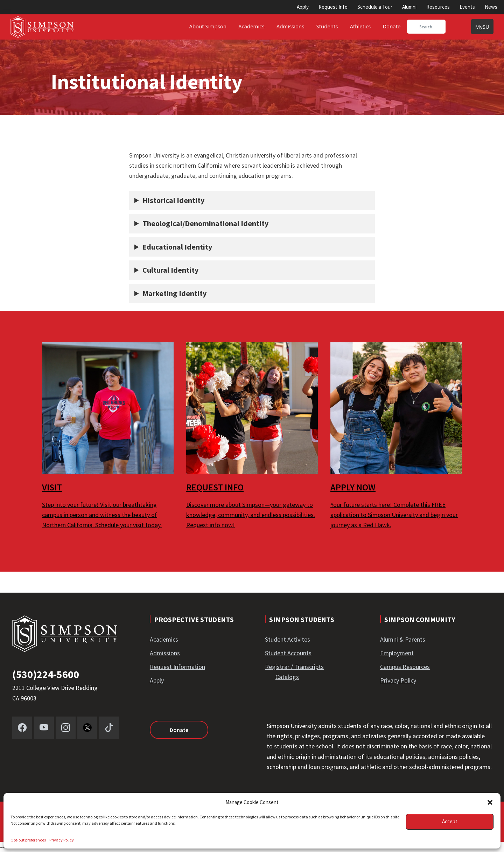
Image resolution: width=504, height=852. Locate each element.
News (491, 7)
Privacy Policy (62, 840)
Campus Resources (405, 667)
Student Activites (288, 639)
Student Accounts (288, 653)
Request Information (177, 667)
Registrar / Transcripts (294, 667)
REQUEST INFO (215, 487)
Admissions (165, 653)
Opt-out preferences (28, 840)
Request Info (333, 7)
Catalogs (287, 677)
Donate (179, 730)
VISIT (52, 487)
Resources (438, 7)
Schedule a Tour (375, 7)
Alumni (409, 7)
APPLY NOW (353, 487)
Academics (164, 639)
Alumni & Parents (403, 639)
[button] (490, 802)
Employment (397, 653)
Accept (450, 821)
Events (467, 7)
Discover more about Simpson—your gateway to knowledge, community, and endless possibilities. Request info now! (251, 515)
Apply (303, 7)
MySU (482, 27)
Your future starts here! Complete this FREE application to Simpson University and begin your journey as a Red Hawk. (394, 515)
